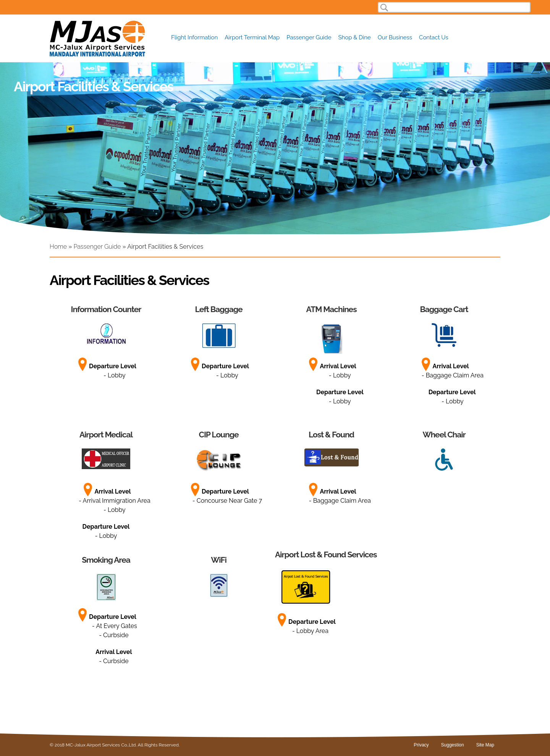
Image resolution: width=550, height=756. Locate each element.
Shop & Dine (355, 38)
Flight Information (194, 38)
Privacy (421, 745)
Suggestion (453, 745)
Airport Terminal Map (252, 38)
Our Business (395, 38)
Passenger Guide (309, 38)
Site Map (485, 745)
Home (58, 247)
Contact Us (434, 38)
